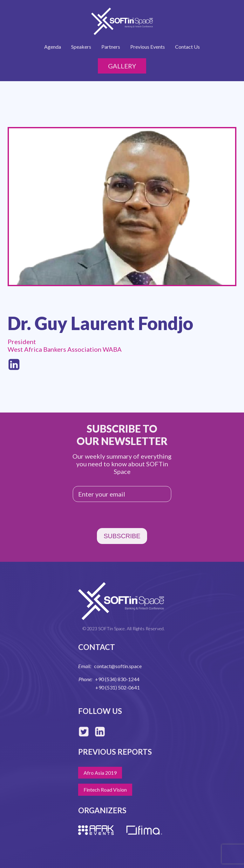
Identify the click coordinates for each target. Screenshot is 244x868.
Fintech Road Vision (105, 790)
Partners (111, 47)
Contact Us (187, 47)
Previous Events (148, 47)
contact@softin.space (118, 666)
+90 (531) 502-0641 (118, 687)
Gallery (122, 66)
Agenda (53, 47)
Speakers (81, 47)
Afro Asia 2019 (100, 773)
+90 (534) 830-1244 (117, 679)
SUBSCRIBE (122, 536)
